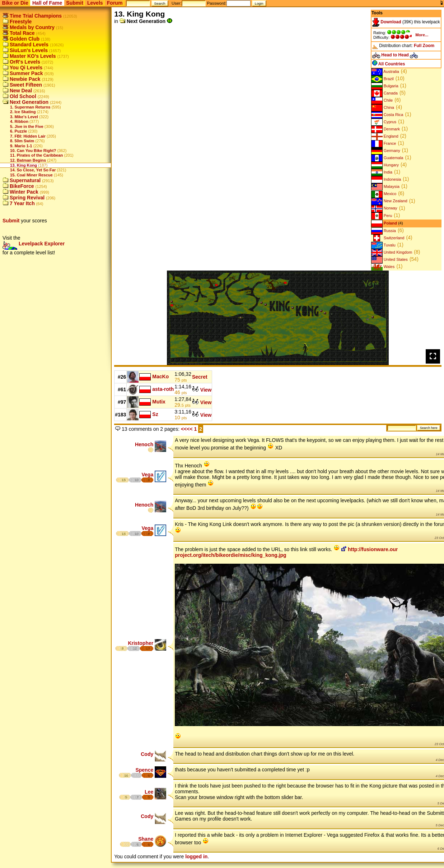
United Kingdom (392, 252)
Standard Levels (25, 45)
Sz (155, 414)
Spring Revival (24, 198)
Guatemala (387, 158)
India (382, 172)
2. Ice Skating (23, 112)
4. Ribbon (19, 121)
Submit (74, 3)
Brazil (382, 79)
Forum (115, 3)
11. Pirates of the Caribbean (36, 155)
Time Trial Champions (32, 16)
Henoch (144, 444)
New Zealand (389, 201)
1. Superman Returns (30, 107)
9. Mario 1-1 (21, 146)
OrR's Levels (21, 62)
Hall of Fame (47, 3)
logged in (196, 857)
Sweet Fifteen (22, 85)
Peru (382, 216)
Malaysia (385, 186)
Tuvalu (383, 245)
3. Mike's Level (24, 117)
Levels (95, 3)
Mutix (159, 402)
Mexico (384, 194)
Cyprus (384, 122)
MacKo (160, 377)
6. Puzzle (18, 131)
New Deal (17, 91)
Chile (382, 100)
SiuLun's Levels (25, 50)
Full (418, 46)
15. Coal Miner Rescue (31, 175)
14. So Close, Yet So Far (33, 170)
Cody (147, 754)
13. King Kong (24, 165)
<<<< (187, 429)
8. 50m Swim (22, 141)
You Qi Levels (22, 68)
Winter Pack (20, 192)
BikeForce (18, 186)
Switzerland (388, 238)
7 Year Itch (19, 203)
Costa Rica (387, 115)
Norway (384, 208)
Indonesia (386, 179)
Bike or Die (15, 3)
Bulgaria (385, 86)
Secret (200, 377)
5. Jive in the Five (27, 126)
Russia (384, 231)
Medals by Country (29, 27)
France (384, 143)
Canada (384, 93)
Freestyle (17, 22)
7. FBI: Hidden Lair (28, 136)
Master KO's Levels (29, 56)
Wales (383, 267)
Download (387, 22)
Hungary (385, 165)
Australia (385, 71)
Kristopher (141, 643)
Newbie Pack (22, 79)
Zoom (429, 46)
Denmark (386, 129)
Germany (386, 151)
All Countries (389, 64)
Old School (19, 96)
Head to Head (395, 55)
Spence (144, 770)
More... (422, 35)
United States (389, 259)
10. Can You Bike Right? (33, 151)
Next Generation (25, 102)
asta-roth (163, 389)
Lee (149, 792)
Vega (148, 475)
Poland (384, 223)
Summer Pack (23, 73)
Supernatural (22, 180)
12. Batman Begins (28, 160)
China (383, 107)
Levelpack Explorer (34, 244)
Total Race (19, 33)
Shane (146, 839)
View (202, 390)
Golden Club (21, 39)
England (385, 136)
